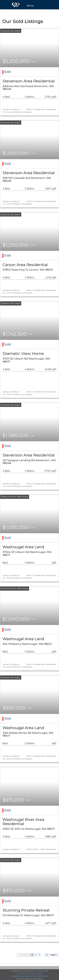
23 (47, 955)
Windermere (43, 971)
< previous (24, 955)
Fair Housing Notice (40, 976)
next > (54, 955)
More (30, 6)
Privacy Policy (36, 974)
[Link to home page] (16, 5)
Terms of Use (22, 974)
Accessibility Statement (21, 976)
